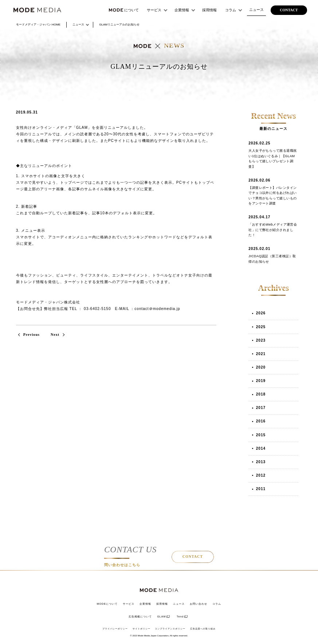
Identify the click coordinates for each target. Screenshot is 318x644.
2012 (261, 475)
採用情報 (209, 10)
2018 (261, 394)
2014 (261, 448)
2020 (261, 367)
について (124, 10)
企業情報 (182, 10)
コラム (231, 10)
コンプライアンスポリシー (170, 629)
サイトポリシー (142, 629)
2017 (261, 408)
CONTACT (193, 556)
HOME (38, 25)
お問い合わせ (199, 604)
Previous (32, 335)
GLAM (161, 617)
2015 (261, 435)
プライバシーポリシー (115, 629)
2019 (261, 381)
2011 (261, 489)
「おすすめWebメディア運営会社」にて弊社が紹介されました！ (273, 230)
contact (289, 10)
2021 (261, 354)
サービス (154, 10)
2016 (261, 421)
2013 (261, 462)
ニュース (256, 10)
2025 (261, 327)
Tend (180, 617)
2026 (261, 313)
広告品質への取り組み (203, 629)
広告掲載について (140, 617)
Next (55, 335)
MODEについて (107, 604)
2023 (261, 340)
